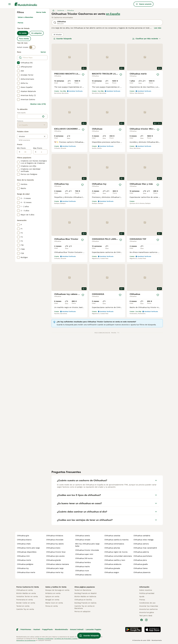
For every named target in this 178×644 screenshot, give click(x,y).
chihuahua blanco (24, 540)
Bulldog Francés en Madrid (85, 593)
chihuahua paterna (141, 552)
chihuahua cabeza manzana (57, 564)
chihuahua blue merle (26, 572)
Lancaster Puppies (93, 629)
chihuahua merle (24, 560)
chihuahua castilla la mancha (116, 540)
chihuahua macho (83, 567)
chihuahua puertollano (143, 556)
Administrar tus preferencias (26, 640)
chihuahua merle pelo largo (28, 548)
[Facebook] (142, 620)
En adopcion (37, 33)
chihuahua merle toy (55, 572)
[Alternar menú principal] (10, 4)
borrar (43, 52)
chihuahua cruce (82, 571)
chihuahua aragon (112, 572)
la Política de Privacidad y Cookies (66, 639)
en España (113, 14)
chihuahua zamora (141, 544)
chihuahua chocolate (55, 540)
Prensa (142, 600)
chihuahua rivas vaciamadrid (145, 548)
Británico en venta (53, 593)
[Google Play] (133, 629)
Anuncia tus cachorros (148, 609)
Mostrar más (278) (38, 104)
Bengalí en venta (52, 600)
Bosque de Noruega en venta (57, 590)
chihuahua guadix (141, 564)
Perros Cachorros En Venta (28, 587)
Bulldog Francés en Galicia (85, 603)
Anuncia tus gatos (147, 612)
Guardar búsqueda (63, 39)
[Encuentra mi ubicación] (43, 116)
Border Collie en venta (26, 603)
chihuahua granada (112, 568)
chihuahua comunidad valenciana (118, 556)
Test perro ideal (146, 616)
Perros (20, 23)
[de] (26, 152)
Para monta (24, 39)
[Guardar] (83, 75)
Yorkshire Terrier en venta (27, 597)
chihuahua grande (54, 560)
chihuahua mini (23, 556)
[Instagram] (146, 620)
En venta (23, 33)
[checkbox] (18, 63)
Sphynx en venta (52, 597)
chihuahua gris (23, 536)
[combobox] (29, 116)
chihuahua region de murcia (116, 552)
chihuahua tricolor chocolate (87, 550)
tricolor (58, 35)
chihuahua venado (83, 540)
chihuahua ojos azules (55, 556)
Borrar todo (41, 12)
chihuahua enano (53, 548)
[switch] (32, 47)
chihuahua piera (140, 560)
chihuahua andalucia (113, 564)
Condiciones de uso (147, 603)
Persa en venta (52, 606)
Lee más (158, 28)
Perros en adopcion (82, 612)
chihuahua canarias (112, 536)
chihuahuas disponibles (27, 552)
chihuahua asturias (112, 548)
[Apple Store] (153, 629)
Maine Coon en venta (54, 603)
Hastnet (37, 629)
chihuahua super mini (84, 554)
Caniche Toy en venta (25, 609)
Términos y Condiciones (45, 639)
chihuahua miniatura (55, 536)
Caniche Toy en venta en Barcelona (85, 607)
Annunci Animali (77, 629)
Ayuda (142, 597)
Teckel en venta (23, 606)
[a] (42, 152)
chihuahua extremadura (114, 544)
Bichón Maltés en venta (26, 593)
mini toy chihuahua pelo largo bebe (87, 545)
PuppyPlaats (47, 629)
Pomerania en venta (25, 600)
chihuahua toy (23, 568)
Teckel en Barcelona (83, 590)
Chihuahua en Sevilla (83, 600)
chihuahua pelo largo (55, 568)
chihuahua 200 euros (84, 558)
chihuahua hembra (83, 562)
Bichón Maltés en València (85, 597)
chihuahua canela (82, 536)
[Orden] (147, 39)
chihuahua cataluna (83, 575)
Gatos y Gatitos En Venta (56, 587)
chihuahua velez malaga (143, 540)
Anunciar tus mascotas (149, 606)
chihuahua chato (24, 544)
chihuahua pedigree (25, 564)
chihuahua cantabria (142, 536)
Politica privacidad (147, 593)
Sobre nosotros (146, 590)
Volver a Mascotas (25, 17)
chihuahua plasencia (142, 572)
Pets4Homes (26, 629)
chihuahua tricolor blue (56, 552)
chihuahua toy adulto (55, 544)
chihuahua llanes (141, 568)
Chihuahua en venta (24, 590)
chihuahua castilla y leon (115, 560)
